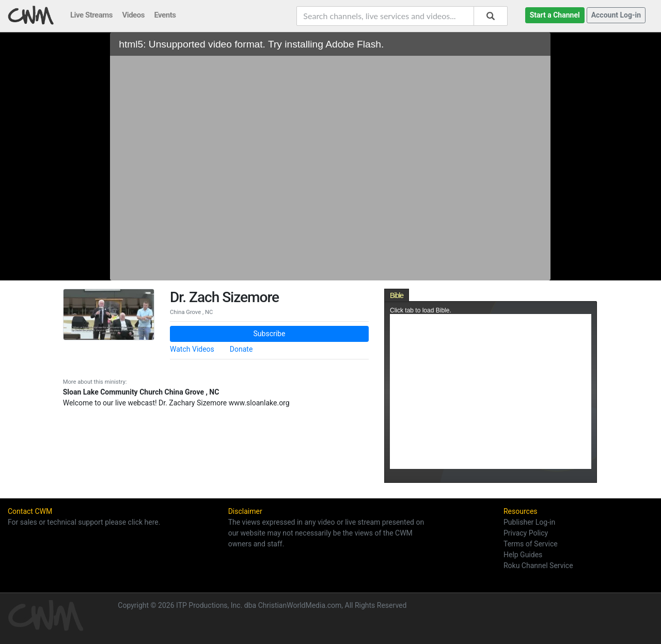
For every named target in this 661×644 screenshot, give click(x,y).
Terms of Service (531, 544)
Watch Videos (192, 349)
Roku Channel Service (538, 566)
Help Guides (523, 555)
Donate (241, 349)
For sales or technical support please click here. (84, 522)
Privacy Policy (526, 533)
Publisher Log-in (529, 522)
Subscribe (270, 334)
